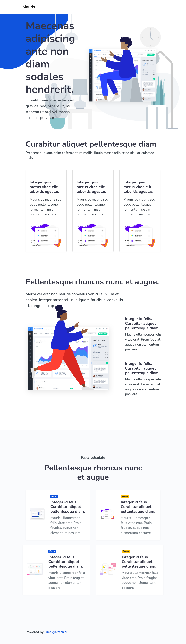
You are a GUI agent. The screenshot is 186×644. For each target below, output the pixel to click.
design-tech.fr (57, 632)
